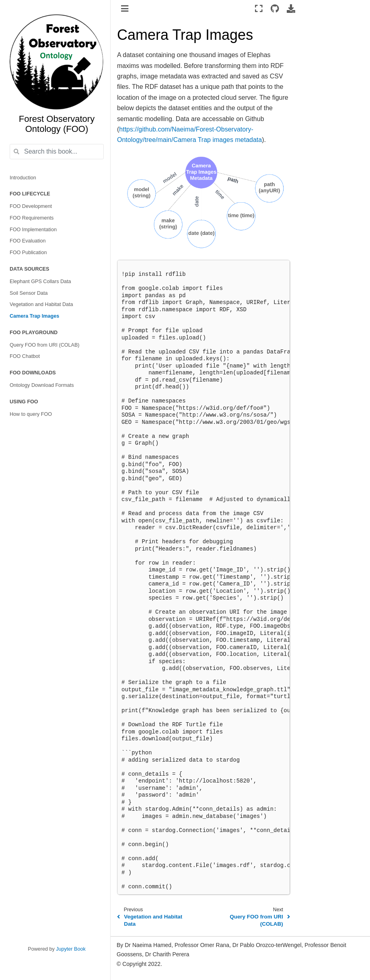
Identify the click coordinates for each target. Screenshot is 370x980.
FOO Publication (28, 253)
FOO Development (31, 206)
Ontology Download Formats (42, 385)
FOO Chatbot (25, 356)
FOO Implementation (33, 230)
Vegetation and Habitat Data (41, 304)
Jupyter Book (71, 949)
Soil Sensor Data (29, 293)
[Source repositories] (275, 8)
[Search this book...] (57, 152)
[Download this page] (291, 8)
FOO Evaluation (28, 241)
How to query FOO (31, 414)
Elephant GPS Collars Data (40, 281)
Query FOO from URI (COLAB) (45, 345)
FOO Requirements (32, 218)
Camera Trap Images (34, 316)
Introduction (23, 178)
